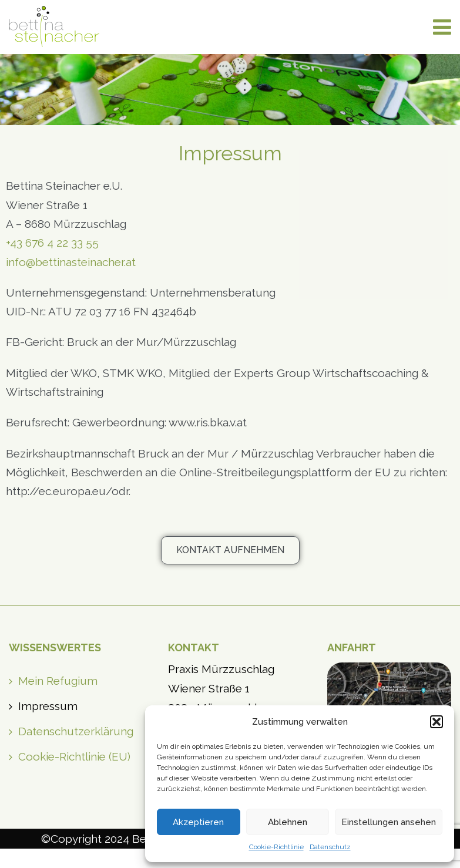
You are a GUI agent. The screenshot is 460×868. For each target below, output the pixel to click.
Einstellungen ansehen (389, 822)
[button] (437, 722)
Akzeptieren (198, 822)
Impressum (48, 706)
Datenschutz (330, 847)
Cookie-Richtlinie (276, 847)
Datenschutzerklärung (76, 731)
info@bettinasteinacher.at (71, 262)
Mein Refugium (58, 681)
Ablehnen (288, 822)
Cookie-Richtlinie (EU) (74, 756)
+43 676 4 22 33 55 (52, 243)
